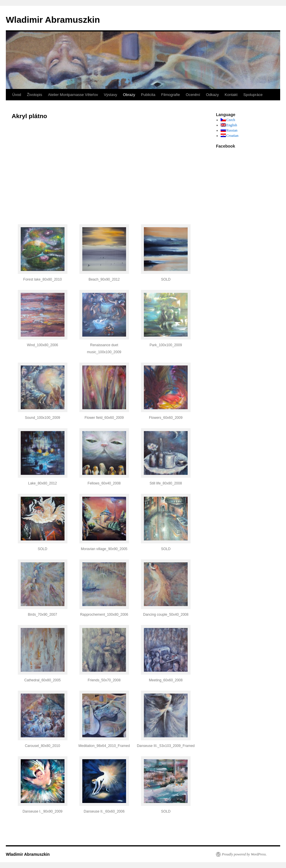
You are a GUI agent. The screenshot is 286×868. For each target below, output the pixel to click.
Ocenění (193, 95)
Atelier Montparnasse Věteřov (73, 95)
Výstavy (111, 95)
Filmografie (170, 95)
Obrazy (129, 95)
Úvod (17, 95)
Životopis (34, 95)
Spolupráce (253, 95)
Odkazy (212, 95)
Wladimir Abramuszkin (53, 20)
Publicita (148, 95)
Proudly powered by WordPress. (244, 854)
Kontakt (231, 95)
